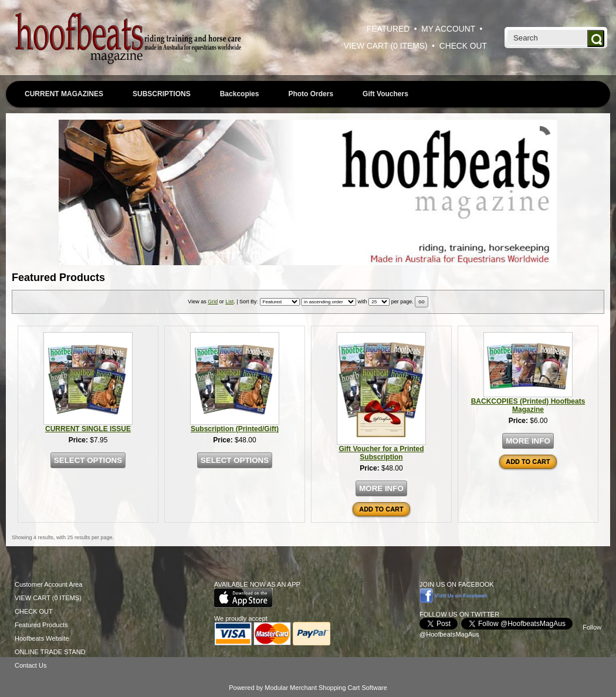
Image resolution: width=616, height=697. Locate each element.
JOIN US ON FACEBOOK (457, 584)
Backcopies (240, 94)
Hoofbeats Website (42, 638)
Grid (213, 302)
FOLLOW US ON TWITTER (459, 614)
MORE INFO (381, 488)
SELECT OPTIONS (88, 460)
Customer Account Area (49, 584)
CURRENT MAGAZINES (64, 94)
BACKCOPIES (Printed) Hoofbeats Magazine (528, 405)
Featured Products (41, 625)
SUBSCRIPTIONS (162, 94)
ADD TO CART (381, 509)
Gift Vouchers (385, 94)
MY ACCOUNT (448, 29)
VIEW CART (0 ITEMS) (386, 46)
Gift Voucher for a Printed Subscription (381, 453)
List (229, 302)
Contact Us (31, 665)
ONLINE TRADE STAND (50, 652)
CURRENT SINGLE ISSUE (88, 429)
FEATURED (388, 29)
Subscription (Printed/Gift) (235, 429)
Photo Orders (311, 94)
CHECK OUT (463, 46)
